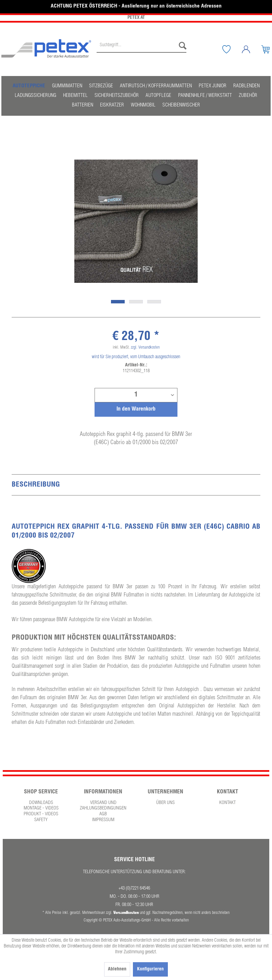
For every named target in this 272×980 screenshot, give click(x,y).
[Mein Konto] (251, 49)
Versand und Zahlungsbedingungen (103, 806)
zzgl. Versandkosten (145, 348)
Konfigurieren (150, 969)
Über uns (165, 803)
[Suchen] (181, 46)
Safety (41, 820)
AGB (103, 814)
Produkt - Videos (41, 814)
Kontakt (227, 803)
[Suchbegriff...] (141, 46)
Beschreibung (36, 485)
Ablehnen (117, 969)
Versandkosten (126, 912)
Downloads (41, 803)
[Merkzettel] (232, 49)
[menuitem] (141, 49)
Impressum (103, 820)
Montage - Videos (41, 808)
